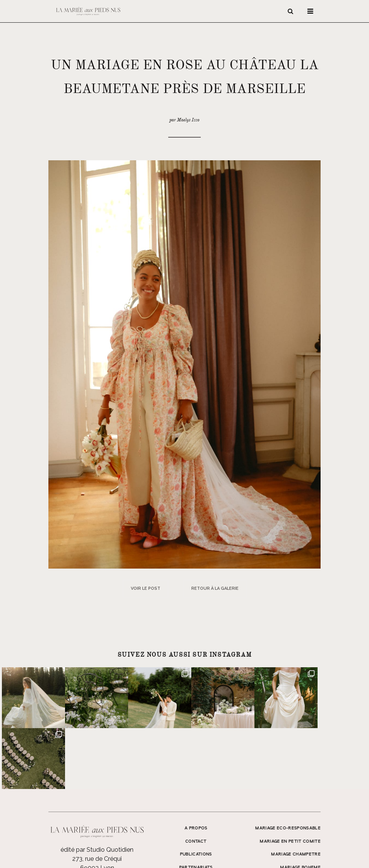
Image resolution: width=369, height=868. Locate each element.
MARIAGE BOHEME (300, 807)
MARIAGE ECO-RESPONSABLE (288, 767)
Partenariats (196, 807)
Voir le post (146, 588)
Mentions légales (290, 852)
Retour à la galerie (215, 588)
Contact (196, 781)
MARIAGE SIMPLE (302, 820)
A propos (196, 767)
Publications (196, 794)
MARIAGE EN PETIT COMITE (290, 781)
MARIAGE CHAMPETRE (296, 794)
